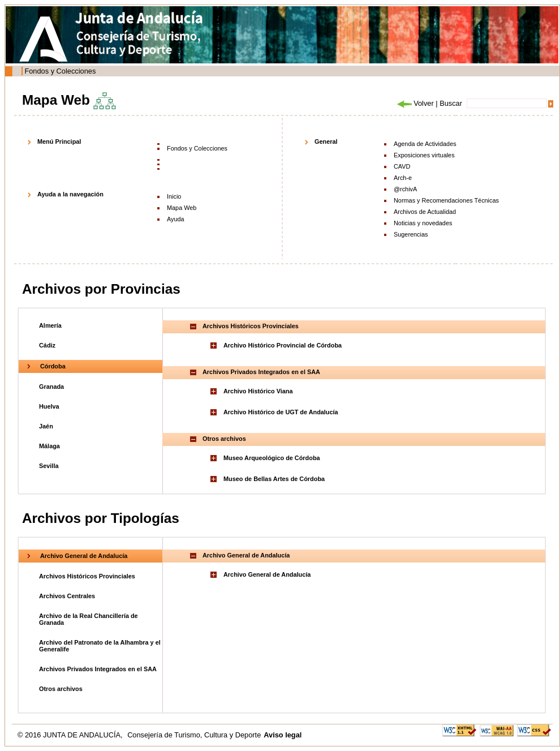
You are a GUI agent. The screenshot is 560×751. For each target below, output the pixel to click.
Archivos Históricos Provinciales (87, 576)
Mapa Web (182, 208)
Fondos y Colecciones (60, 71)
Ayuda (176, 219)
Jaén (46, 426)
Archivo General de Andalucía (84, 556)
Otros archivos (61, 689)
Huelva (49, 406)
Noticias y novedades (423, 223)
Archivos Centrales (67, 596)
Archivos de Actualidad (425, 212)
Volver (415, 103)
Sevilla (49, 466)
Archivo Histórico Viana (258, 391)
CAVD (402, 166)
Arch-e (403, 178)
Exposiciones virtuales (424, 155)
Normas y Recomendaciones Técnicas (446, 200)
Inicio (174, 196)
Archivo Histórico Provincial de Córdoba (283, 345)
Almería (50, 325)
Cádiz (47, 345)
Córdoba (53, 366)
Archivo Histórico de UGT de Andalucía (281, 412)
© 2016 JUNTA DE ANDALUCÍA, (71, 735)
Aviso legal (283, 735)
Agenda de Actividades (425, 144)
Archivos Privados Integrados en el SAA (98, 669)
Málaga (49, 446)
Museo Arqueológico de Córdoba (272, 458)
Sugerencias (411, 234)
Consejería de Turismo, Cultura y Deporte (194, 735)
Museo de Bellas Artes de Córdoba (274, 479)
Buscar (451, 103)
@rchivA (405, 189)
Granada (51, 387)
